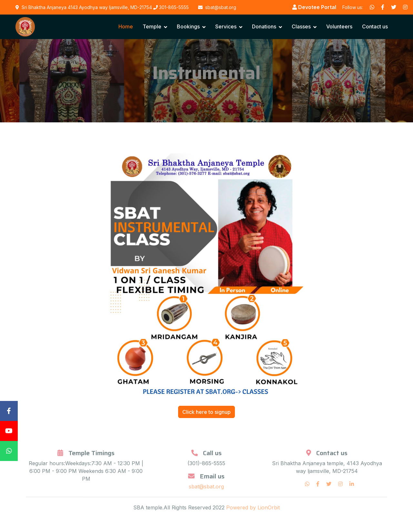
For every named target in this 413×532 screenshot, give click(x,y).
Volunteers (339, 26)
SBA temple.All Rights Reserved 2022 (180, 507)
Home (126, 26)
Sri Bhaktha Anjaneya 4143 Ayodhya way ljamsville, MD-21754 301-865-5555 (102, 7)
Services (226, 26)
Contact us (375, 26)
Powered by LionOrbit (253, 507)
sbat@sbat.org (206, 486)
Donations (264, 26)
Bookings (188, 26)
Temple (152, 26)
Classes (301, 26)
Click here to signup (206, 412)
